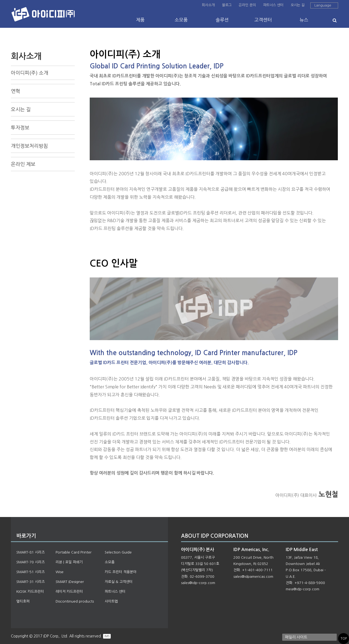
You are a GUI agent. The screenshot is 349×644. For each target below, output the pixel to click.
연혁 (16, 91)
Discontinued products (75, 601)
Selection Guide (118, 552)
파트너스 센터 (273, 5)
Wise (60, 572)
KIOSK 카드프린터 (30, 592)
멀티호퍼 (23, 601)
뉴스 (304, 20)
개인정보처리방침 (29, 146)
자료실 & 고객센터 (119, 582)
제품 (140, 20)
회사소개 (208, 5)
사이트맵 (111, 601)
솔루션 (222, 20)
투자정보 (20, 128)
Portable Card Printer (74, 552)
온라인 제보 (23, 164)
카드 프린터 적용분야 (121, 572)
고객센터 (263, 20)
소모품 (181, 20)
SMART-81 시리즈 (31, 552)
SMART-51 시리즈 (31, 572)
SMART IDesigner (70, 582)
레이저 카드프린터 (69, 592)
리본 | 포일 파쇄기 (69, 562)
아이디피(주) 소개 (30, 73)
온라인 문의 (247, 5)
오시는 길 (298, 5)
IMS (107, 636)
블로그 (227, 5)
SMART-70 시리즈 (31, 562)
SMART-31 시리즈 (31, 582)
